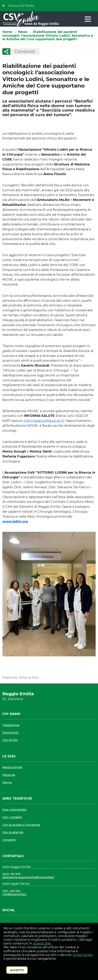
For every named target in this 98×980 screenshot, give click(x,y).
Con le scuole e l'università (21, 825)
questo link (42, 943)
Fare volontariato (14, 810)
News (23, 32)
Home (7, 32)
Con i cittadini (12, 817)
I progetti (9, 840)
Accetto (17, 970)
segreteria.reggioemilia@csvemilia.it (28, 877)
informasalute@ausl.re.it (43, 421)
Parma (7, 782)
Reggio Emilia (12, 767)
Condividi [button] (23, 52)
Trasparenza (11, 725)
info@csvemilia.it (14, 894)
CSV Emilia (10, 740)
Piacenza (9, 775)
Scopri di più (83, 955)
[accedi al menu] (88, 19)
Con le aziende (13, 832)
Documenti (10, 733)
